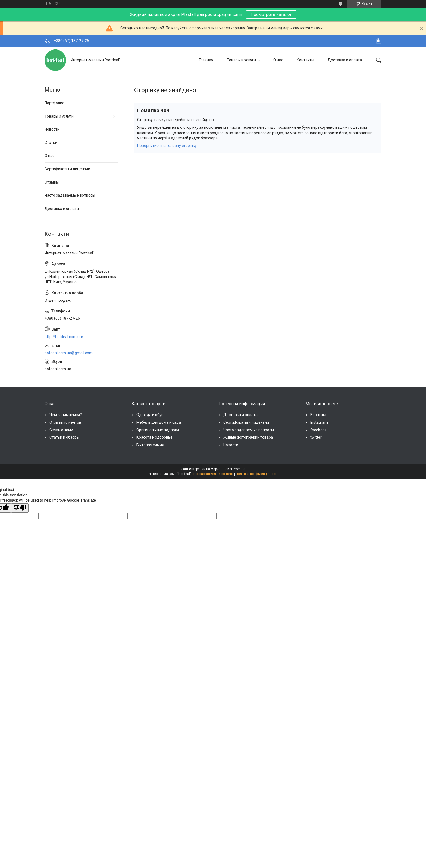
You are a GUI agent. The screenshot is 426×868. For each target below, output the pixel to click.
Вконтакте (319, 415)
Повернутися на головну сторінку (167, 146)
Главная (206, 60)
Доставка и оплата (345, 60)
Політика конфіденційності (257, 474)
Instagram (319, 422)
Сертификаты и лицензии (67, 169)
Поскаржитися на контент (213, 474)
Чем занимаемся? (66, 415)
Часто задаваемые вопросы (70, 195)
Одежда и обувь (151, 415)
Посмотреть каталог (271, 15)
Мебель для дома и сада (159, 422)
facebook (318, 430)
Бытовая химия (150, 445)
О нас (278, 60)
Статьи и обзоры (64, 437)
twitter (316, 437)
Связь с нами (61, 430)
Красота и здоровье (154, 437)
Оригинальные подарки (158, 430)
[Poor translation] (20, 508)
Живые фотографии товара (248, 437)
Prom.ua (239, 469)
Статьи (51, 143)
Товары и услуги (241, 60)
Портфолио (54, 103)
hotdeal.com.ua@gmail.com (69, 353)
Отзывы (52, 182)
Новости (52, 129)
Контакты (305, 60)
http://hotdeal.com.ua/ (64, 337)
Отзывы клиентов (65, 422)
